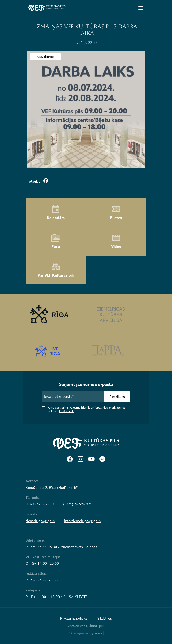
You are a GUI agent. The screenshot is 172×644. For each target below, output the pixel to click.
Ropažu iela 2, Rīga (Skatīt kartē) (52, 488)
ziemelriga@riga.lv (40, 521)
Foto (56, 241)
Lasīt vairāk (66, 411)
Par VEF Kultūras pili (56, 270)
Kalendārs (56, 212)
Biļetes (116, 212)
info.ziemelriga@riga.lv (83, 521)
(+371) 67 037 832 (40, 504)
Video (116, 241)
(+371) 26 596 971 (77, 504)
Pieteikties (117, 396)
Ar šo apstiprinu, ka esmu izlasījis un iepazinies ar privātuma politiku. (86, 409)
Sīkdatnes (105, 618)
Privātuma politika (73, 618)
